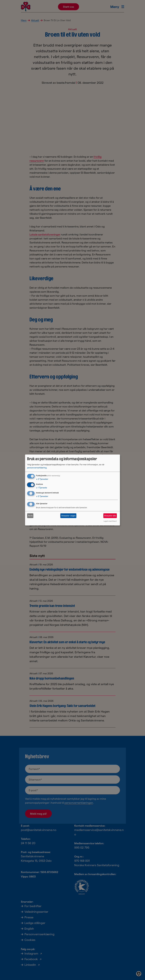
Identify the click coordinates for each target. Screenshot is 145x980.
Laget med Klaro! (110, 521)
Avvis (30, 516)
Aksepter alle (110, 516)
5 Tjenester (42, 496)
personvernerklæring (37, 468)
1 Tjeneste (42, 488)
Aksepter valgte (68, 516)
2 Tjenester (42, 479)
